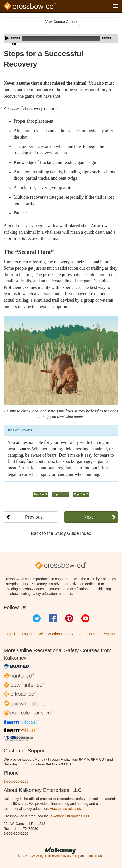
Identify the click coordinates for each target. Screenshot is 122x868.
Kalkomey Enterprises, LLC (70, 816)
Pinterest (69, 618)
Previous (34, 517)
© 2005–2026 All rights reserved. (39, 856)
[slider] (61, 38)
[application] (61, 38)
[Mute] (14, 44)
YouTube (85, 618)
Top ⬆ (11, 634)
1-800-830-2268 (16, 781)
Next (88, 517)
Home (92, 634)
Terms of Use (95, 856)
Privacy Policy (71, 856)
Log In (27, 634)
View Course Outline (61, 22)
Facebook (53, 618)
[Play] (7, 38)
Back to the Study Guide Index (61, 533)
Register (109, 634)
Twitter (37, 618)
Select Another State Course (60, 634)
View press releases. (66, 809)
